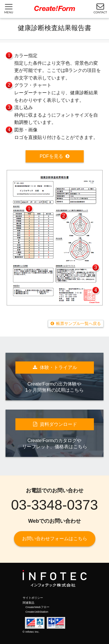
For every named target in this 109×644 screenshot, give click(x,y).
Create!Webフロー (37, 607)
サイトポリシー (33, 598)
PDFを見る (51, 156)
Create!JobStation (37, 612)
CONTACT (100, 8)
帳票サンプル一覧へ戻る (78, 323)
